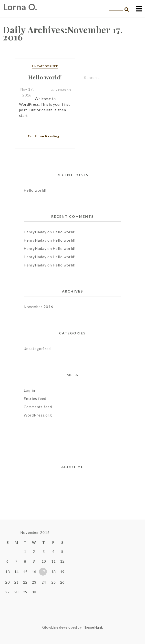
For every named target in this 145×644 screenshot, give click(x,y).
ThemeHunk (93, 627)
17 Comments (61, 90)
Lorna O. (20, 7)
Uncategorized (45, 66)
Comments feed (38, 407)
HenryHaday (35, 232)
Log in (29, 390)
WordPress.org (38, 415)
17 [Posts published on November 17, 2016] (43, 572)
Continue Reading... (45, 136)
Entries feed (35, 398)
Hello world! (35, 190)
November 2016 (38, 307)
